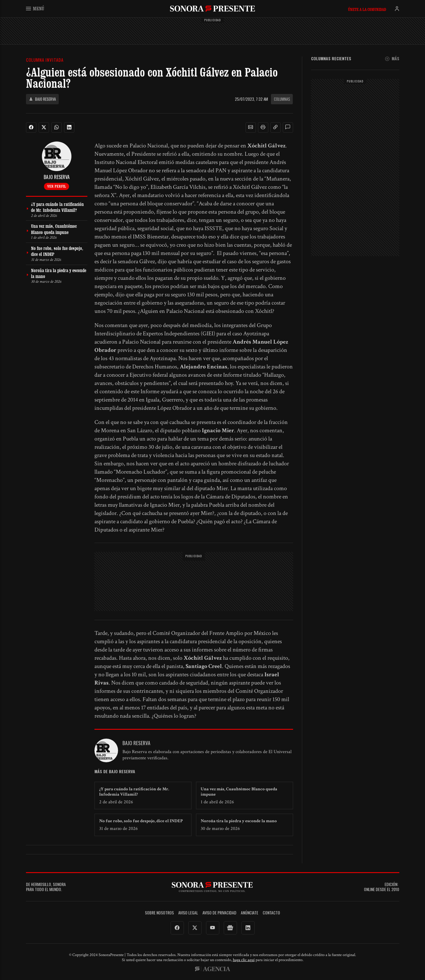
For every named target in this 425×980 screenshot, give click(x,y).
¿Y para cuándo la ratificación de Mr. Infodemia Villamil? (134, 792)
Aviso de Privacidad (219, 913)
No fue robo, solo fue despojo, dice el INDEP (141, 821)
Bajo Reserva (42, 99)
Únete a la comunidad (367, 9)
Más (392, 59)
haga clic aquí (244, 960)
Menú (35, 8)
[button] (251, 127)
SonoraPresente (212, 8)
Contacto (271, 913)
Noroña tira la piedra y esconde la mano (239, 821)
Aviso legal (188, 913)
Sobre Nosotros (159, 913)
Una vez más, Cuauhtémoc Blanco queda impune (239, 792)
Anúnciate (250, 913)
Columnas (282, 99)
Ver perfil (57, 186)
